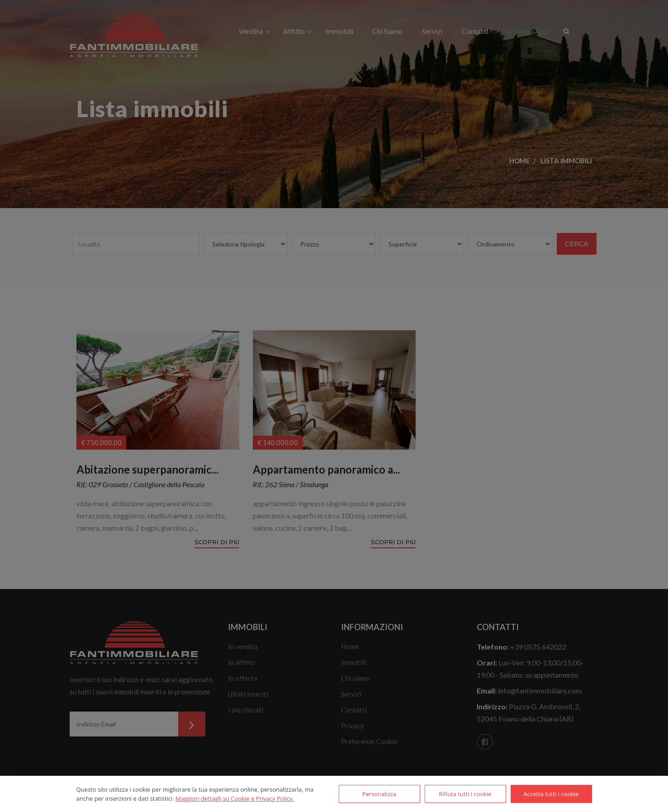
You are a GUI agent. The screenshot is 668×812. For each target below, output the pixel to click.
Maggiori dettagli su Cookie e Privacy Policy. (235, 798)
